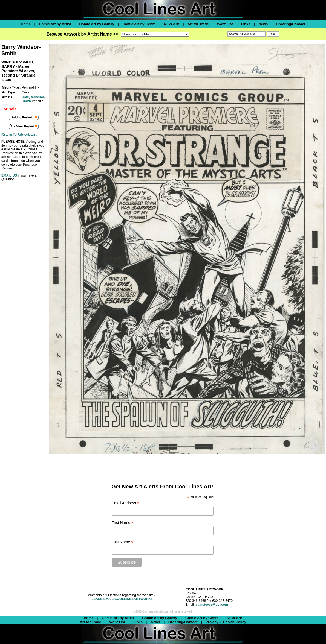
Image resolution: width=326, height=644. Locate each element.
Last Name (123, 542)
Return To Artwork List (19, 134)
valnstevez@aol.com (212, 605)
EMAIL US (9, 175)
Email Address (126, 503)
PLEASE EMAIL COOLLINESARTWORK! (120, 599)
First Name (123, 523)
